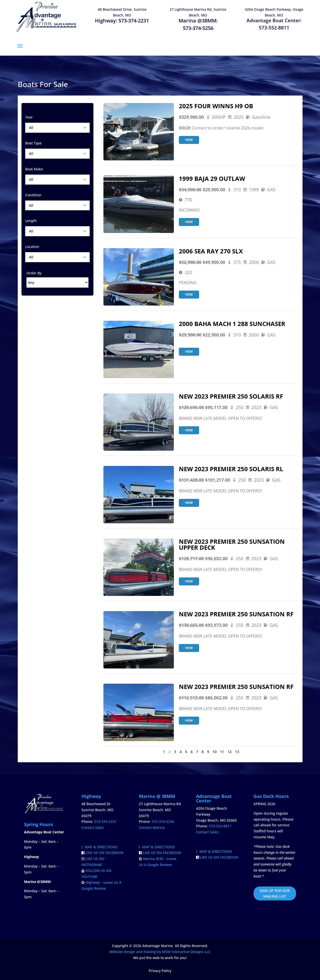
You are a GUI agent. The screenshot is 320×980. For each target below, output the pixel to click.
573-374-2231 (134, 21)
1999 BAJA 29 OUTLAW (212, 178)
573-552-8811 (274, 28)
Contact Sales (93, 827)
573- (220, 826)
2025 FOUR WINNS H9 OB (216, 106)
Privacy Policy (160, 971)
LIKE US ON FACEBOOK (103, 853)
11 (222, 752)
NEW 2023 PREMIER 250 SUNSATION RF (236, 614)
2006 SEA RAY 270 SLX (211, 251)
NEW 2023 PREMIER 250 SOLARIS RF (231, 396)
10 (215, 752)
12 (230, 752)
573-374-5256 (198, 28)
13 (237, 752)
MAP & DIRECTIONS (99, 847)
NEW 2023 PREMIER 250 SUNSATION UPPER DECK (232, 544)
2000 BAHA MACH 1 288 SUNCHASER (232, 324)
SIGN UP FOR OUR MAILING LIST (275, 894)
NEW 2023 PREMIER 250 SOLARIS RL (231, 469)
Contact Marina (152, 827)
